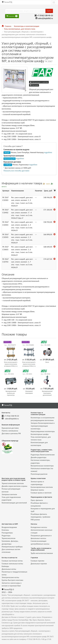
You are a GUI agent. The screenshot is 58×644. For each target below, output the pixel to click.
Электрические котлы (10, 577)
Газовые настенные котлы (12, 561)
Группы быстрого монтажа (12, 580)
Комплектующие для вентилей (14, 503)
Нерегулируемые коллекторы (43, 431)
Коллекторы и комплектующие (27, 26)
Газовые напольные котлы (12, 564)
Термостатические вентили (13, 483)
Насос (47, 362)
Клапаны (5, 530)
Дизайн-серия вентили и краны (14, 486)
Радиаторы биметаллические (43, 455)
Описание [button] (34, 85)
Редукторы (6, 536)
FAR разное (35, 520)
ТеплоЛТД (7, 2)
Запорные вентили (9, 494)
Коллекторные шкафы (40, 434)
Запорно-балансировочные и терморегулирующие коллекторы (43, 426)
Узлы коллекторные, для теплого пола (20, 29)
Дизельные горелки (39, 564)
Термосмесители (9, 538)
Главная (6, 26)
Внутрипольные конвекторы (42, 466)
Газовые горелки (38, 561)
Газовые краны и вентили (41, 493)
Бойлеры (5, 566)
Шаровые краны (37, 490)
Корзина (12, 16)
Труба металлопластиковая (42, 553)
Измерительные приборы (12, 547)
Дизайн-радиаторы (39, 457)
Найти (49, 11)
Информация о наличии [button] (39, 82)
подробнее (48, 152)
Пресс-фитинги (37, 500)
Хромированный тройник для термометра (11, 393)
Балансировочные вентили (42, 487)
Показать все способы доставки (16, 171)
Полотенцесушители (39, 474)
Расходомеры (7, 533)
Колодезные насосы (39, 527)
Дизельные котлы (9, 569)
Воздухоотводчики (9, 527)
